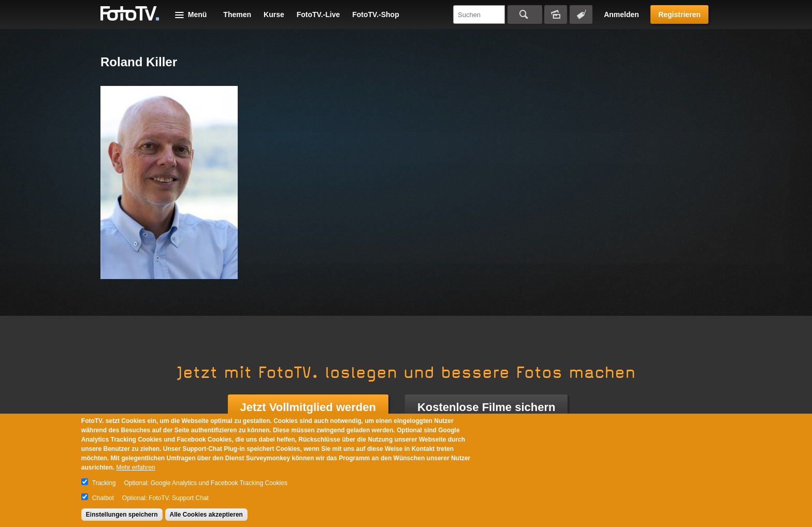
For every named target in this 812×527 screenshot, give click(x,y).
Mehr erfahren (135, 467)
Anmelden (621, 14)
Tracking (104, 483)
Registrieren (679, 14)
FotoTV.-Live (318, 14)
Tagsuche (581, 14)
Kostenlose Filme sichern (487, 407)
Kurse (274, 14)
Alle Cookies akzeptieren (206, 515)
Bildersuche (556, 14)
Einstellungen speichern (122, 515)
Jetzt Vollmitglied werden (308, 407)
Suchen (525, 14)
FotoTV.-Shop (375, 14)
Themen (237, 14)
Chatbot (103, 498)
